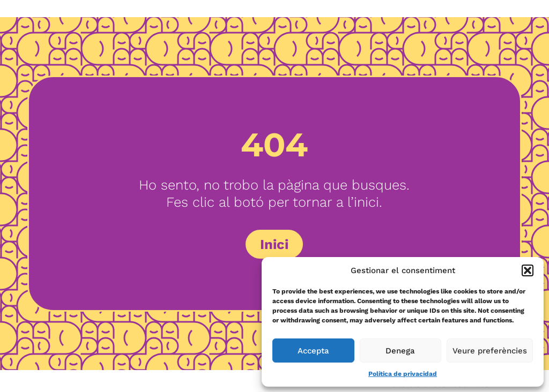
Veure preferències (490, 351)
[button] (528, 270)
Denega (400, 351)
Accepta (313, 351)
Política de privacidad (403, 374)
